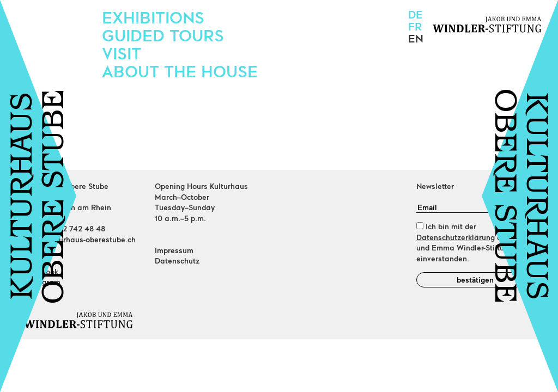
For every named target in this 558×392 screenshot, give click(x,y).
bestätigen (475, 280)
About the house (180, 71)
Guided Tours (163, 35)
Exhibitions (153, 17)
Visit (122, 53)
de (416, 14)
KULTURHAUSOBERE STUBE (40, 196)
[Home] (83, 320)
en (416, 38)
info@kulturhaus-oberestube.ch (80, 239)
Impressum (174, 250)
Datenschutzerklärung (456, 237)
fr (415, 26)
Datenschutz (177, 261)
